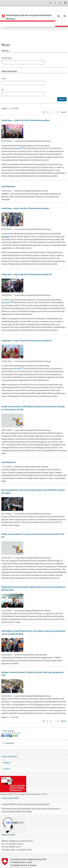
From (4, 68)
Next (64, 102)
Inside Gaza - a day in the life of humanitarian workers (25, 198)
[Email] (16, 725)
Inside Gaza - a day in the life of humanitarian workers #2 (27, 264)
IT (55, 3)
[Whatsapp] (14, 725)
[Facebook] (3, 725)
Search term (7, 47)
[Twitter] (6, 725)
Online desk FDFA (10, 788)
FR (60, 3)
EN (65, 3)
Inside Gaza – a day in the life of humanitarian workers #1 (27, 330)
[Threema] (11, 725)
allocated (18, 138)
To (3, 79)
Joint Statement (8, 176)
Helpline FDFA (9, 824)
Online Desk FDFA (9, 746)
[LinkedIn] (8, 725)
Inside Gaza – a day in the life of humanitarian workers (26, 110)
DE (50, 3)
